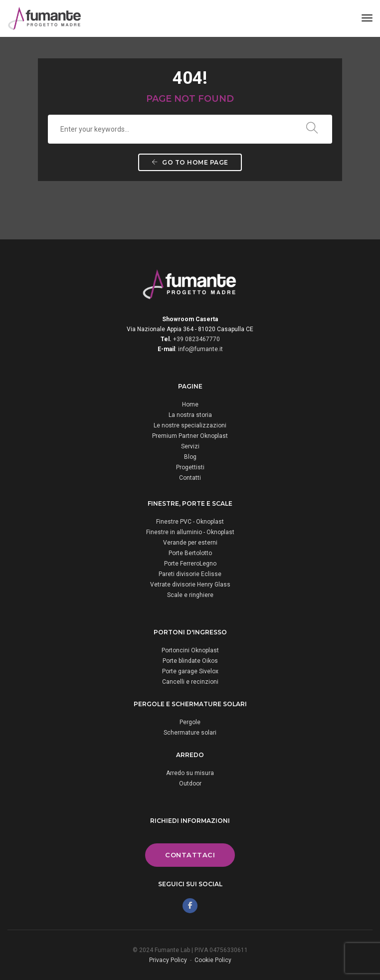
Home (190, 404)
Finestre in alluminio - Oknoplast (190, 532)
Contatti (190, 478)
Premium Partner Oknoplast (190, 436)
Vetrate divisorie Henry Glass (190, 585)
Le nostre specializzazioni (190, 425)
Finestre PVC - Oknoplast (190, 522)
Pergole (190, 722)
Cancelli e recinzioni (190, 682)
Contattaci (190, 855)
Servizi (190, 446)
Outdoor (190, 784)
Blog (190, 457)
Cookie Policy (213, 960)
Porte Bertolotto (190, 553)
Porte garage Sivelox (190, 671)
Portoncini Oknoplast (190, 650)
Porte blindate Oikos (190, 661)
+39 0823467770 (196, 339)
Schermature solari (190, 733)
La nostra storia (190, 415)
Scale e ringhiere (190, 595)
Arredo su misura (190, 773)
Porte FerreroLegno (190, 564)
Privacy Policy (168, 960)
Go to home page (190, 162)
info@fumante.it (200, 349)
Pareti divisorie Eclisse (190, 574)
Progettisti (190, 467)
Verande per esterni (190, 543)
